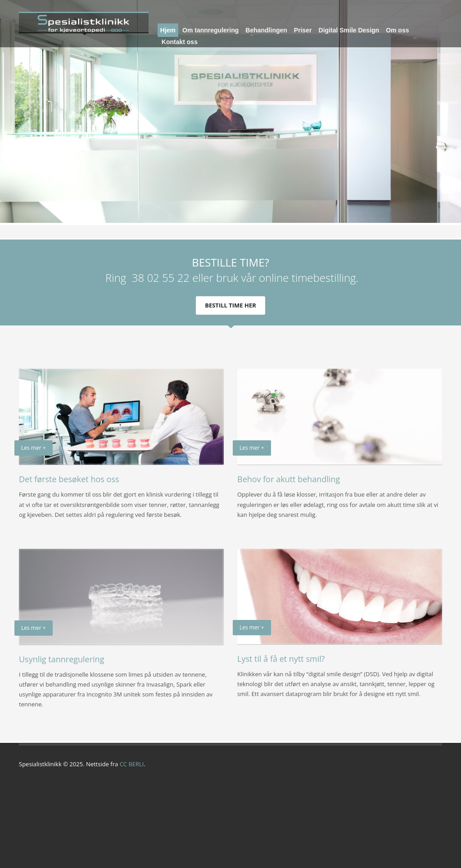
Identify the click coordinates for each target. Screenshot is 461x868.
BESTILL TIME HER (230, 305)
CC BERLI (132, 764)
